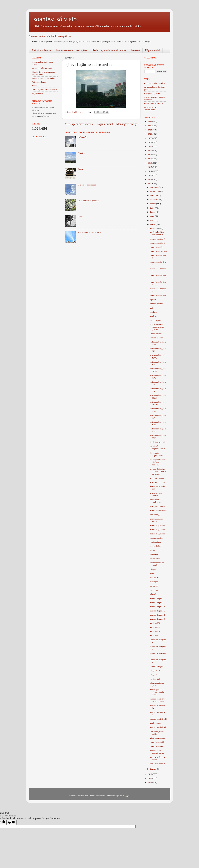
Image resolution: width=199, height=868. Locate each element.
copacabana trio (156, 247)
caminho (153, 312)
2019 (150, 151)
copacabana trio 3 (157, 239)
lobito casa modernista (156, 501)
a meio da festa (156, 334)
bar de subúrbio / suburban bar (157, 233)
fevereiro (154, 228)
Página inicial (152, 50)
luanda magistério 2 (158, 529)
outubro (154, 195)
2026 (150, 121)
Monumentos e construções (72, 50)
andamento (154, 554)
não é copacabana (157, 738)
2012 (150, 179)
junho (153, 212)
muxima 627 (155, 635)
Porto (80, 217)
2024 (150, 130)
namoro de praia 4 (157, 602)
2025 (150, 126)
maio (153, 216)
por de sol (154, 586)
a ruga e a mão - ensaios (155, 83)
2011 (150, 184)
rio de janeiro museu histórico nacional (158, 462)
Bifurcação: (83, 137)
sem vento (154, 590)
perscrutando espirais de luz (157, 752)
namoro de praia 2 (157, 611)
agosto (153, 204)
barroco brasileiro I (158, 727)
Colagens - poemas (153, 93)
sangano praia (156, 320)
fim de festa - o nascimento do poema (157, 327)
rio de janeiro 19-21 (158, 442)
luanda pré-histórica (158, 510)
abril (152, 220)
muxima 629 (155, 627)
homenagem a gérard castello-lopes (157, 692)
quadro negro (155, 723)
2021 (150, 142)
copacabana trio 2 (157, 243)
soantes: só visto (55, 19)
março (153, 224)
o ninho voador (156, 304)
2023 (150, 134)
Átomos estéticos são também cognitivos (50, 36)
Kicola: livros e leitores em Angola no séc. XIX (43, 73)
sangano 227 (155, 675)
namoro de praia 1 (157, 615)
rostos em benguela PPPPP (158, 403)
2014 (150, 171)
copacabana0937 (157, 746)
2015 (150, 167)
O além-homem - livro (154, 103)
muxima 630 (155, 623)
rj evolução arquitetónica (156, 454)
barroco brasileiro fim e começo (157, 700)
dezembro (155, 187)
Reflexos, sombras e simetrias (109, 50)
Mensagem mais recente (79, 124)
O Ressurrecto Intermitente (150, 108)
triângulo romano (157, 478)
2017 (150, 159)
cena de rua (154, 578)
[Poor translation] (11, 822)
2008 (150, 782)
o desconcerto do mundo (157, 564)
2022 (150, 138)
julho (153, 208)
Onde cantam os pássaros (89, 201)
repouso (153, 300)
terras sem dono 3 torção (157, 758)
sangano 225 (155, 679)
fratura (152, 550)
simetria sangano (157, 666)
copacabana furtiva (158, 295)
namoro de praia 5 (157, 598)
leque (152, 574)
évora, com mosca (157, 506)
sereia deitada (155, 542)
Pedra (80, 169)
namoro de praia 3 (157, 607)
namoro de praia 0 (157, 619)
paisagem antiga (156, 538)
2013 (150, 175)
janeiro (153, 769)
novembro (155, 191)
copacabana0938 (157, 742)
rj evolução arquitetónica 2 (157, 447)
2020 (150, 146)
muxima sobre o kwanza (156, 520)
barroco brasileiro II (158, 719)
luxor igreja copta (157, 482)
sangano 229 (155, 670)
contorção (154, 582)
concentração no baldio (157, 733)
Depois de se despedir (87, 185)
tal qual (153, 594)
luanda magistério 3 (158, 525)
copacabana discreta (158, 251)
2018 (150, 155)
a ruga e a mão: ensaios (42, 68)
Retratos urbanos (42, 50)
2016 (150, 163)
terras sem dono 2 (157, 764)
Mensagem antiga (127, 124)
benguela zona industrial (156, 494)
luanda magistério (157, 534)
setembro (154, 200)
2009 (150, 778)
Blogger (126, 796)
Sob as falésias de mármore (90, 232)
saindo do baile (156, 546)
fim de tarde (155, 559)
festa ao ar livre (156, 338)
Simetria (81, 153)
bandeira (153, 316)
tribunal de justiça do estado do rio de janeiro (158, 471)
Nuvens (136, 50)
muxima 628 (155, 631)
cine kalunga (155, 515)
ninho (152, 308)
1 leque (153, 569)
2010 (150, 774)
